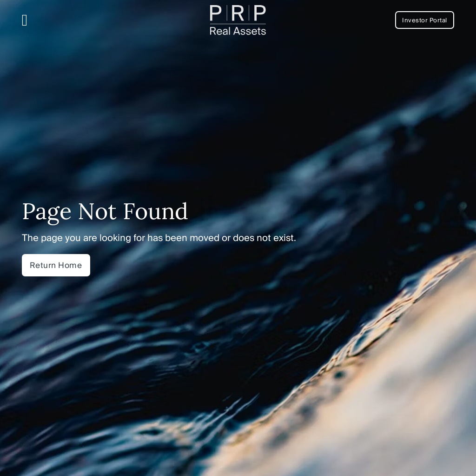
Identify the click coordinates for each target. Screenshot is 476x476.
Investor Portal (425, 20)
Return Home (56, 265)
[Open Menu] (25, 20)
